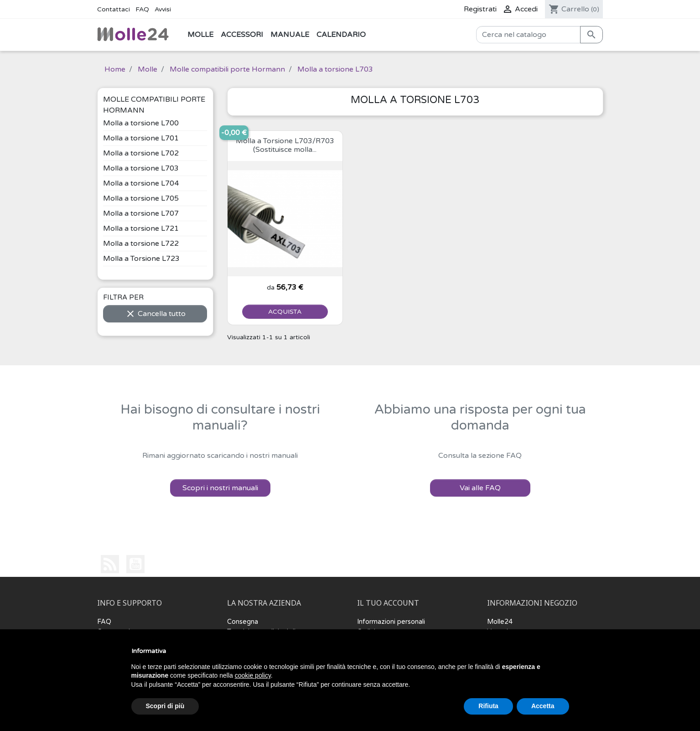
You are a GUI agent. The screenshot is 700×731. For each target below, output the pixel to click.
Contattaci (114, 9)
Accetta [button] (543, 706)
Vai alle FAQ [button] (480, 488)
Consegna (243, 622)
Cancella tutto (155, 314)
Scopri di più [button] (165, 706)
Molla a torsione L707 (141, 213)
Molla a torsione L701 (141, 138)
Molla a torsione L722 (141, 244)
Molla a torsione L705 (141, 198)
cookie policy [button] (253, 675)
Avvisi (163, 9)
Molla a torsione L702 (141, 153)
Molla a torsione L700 (141, 123)
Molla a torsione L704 (141, 183)
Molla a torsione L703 (141, 168)
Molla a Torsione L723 (141, 259)
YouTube (135, 564)
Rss (110, 564)
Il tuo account (388, 603)
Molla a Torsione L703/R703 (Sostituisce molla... (285, 145)
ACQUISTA (285, 312)
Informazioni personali (391, 622)
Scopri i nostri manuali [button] (220, 488)
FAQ (142, 9)
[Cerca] (528, 35)
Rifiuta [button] (488, 706)
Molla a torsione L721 (141, 228)
